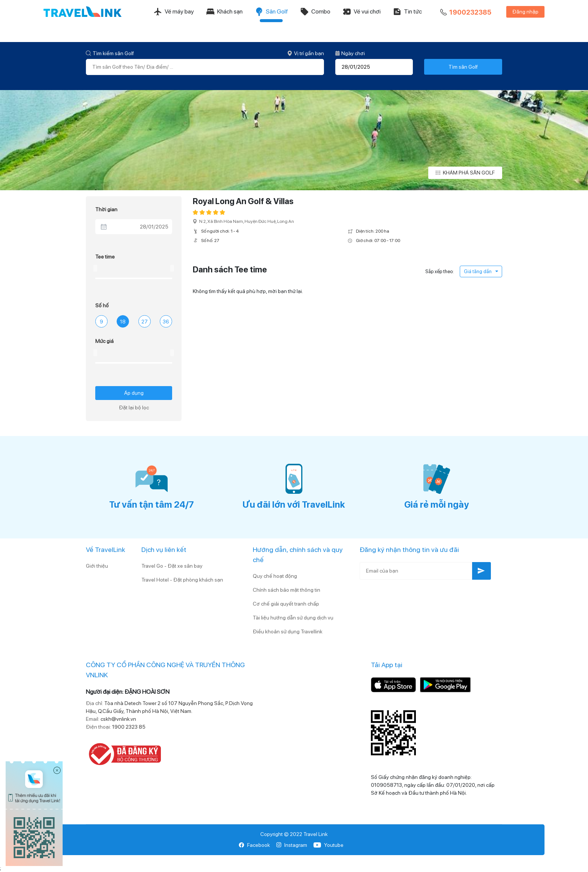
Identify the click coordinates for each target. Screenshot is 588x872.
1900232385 (465, 12)
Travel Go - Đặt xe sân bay (172, 566)
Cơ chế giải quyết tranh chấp (286, 604)
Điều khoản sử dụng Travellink (288, 631)
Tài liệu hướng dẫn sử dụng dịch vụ (293, 618)
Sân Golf (271, 12)
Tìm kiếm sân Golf (110, 53)
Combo (315, 12)
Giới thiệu (97, 566)
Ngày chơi (350, 53)
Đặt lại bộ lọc (134, 407)
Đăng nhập (525, 12)
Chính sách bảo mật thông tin (286, 590)
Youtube (328, 845)
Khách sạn (224, 12)
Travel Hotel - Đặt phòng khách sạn (182, 580)
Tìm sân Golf (463, 67)
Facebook (254, 845)
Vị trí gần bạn (306, 53)
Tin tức (407, 12)
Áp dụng (134, 393)
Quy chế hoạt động (275, 576)
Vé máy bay (174, 12)
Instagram (292, 845)
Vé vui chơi (361, 12)
